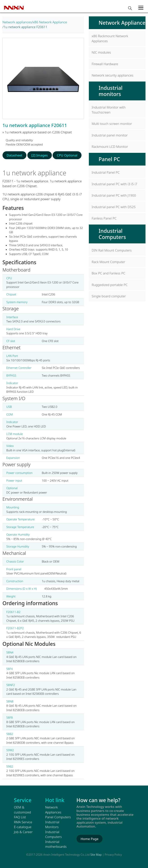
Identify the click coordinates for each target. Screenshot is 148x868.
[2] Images (40, 155)
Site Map (96, 855)
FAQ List (20, 817)
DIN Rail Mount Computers (112, 250)
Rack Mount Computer (108, 262)
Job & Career (23, 832)
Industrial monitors (111, 91)
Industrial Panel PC (106, 172)
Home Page (90, 839)
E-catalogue (23, 827)
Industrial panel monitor (110, 135)
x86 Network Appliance (50, 22)
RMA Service (23, 822)
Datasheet (14, 155)
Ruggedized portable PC (110, 285)
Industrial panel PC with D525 (114, 207)
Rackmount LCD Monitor (110, 147)
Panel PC (109, 159)
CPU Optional (67, 155)
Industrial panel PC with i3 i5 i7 (114, 184)
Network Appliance (122, 23)
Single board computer (109, 296)
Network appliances (17, 22)
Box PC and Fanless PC (108, 273)
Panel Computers (58, 817)
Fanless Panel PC (104, 218)
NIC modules (101, 52)
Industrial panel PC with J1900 (114, 195)
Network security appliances (113, 75)
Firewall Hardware (105, 64)
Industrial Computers (112, 234)
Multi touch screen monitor (112, 124)
